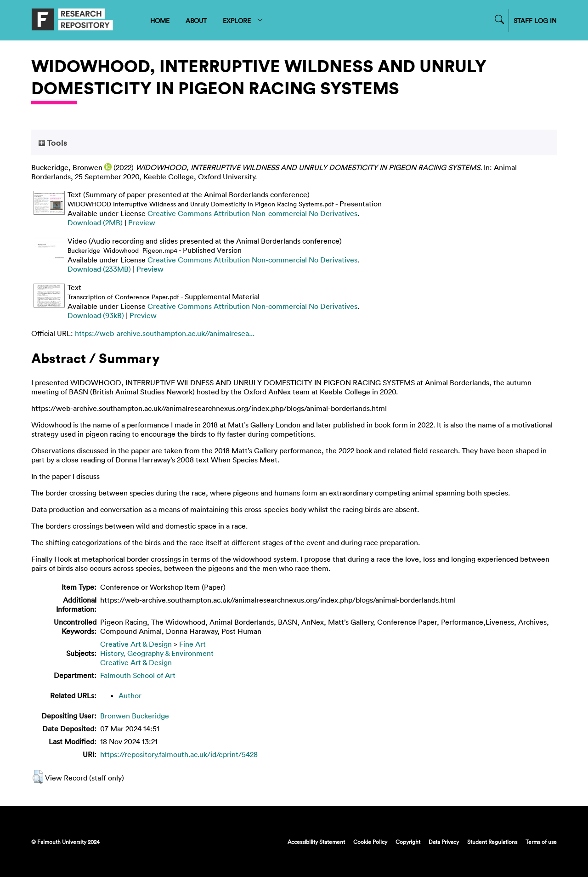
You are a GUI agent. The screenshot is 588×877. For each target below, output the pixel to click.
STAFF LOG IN (535, 20)
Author (130, 695)
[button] (38, 777)
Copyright (408, 842)
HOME (160, 20)
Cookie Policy (370, 842)
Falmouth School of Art (138, 675)
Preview (142, 222)
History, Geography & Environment (157, 653)
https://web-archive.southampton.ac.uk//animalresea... (165, 333)
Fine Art (192, 644)
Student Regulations (492, 842)
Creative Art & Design (136, 644)
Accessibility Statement (316, 842)
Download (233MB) (99, 269)
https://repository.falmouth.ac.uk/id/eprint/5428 (179, 754)
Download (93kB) (96, 315)
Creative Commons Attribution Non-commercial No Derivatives (252, 213)
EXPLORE (243, 20)
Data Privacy (444, 842)
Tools (53, 142)
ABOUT (196, 20)
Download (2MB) (95, 222)
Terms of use (541, 842)
